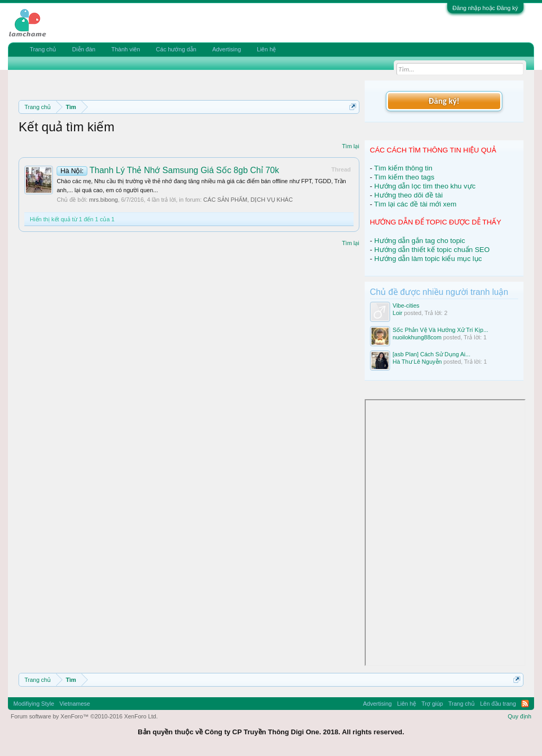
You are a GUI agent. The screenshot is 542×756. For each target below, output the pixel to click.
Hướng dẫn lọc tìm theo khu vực (425, 186)
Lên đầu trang (498, 704)
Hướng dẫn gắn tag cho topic (420, 241)
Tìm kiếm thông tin (403, 168)
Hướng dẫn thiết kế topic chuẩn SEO (432, 250)
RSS (525, 704)
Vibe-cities (406, 305)
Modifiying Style (34, 704)
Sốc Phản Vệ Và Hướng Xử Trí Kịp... (441, 330)
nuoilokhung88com (417, 337)
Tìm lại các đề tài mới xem (415, 204)
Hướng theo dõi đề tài (408, 195)
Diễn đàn (84, 49)
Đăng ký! (444, 101)
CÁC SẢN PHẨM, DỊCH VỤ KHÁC (248, 200)
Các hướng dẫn (176, 49)
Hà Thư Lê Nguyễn (417, 362)
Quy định (520, 716)
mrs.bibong (103, 200)
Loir (398, 313)
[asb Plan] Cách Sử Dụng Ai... (432, 354)
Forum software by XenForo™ (84, 716)
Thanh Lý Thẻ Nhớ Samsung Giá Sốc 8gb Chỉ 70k (168, 170)
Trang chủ (43, 49)
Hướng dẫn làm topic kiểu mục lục (428, 259)
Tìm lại (351, 146)
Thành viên (125, 49)
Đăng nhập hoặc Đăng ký (485, 8)
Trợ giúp (432, 704)
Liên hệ (266, 49)
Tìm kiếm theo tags (404, 177)
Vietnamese (75, 704)
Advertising (227, 49)
